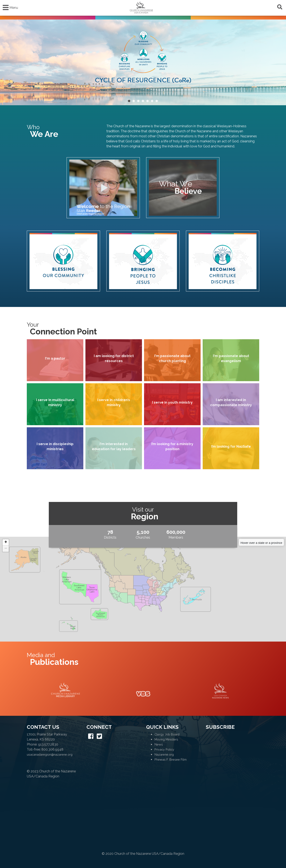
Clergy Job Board (167, 734)
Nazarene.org (164, 754)
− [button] (6, 549)
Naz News (220, 691)
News (159, 744)
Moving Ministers (166, 739)
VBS (143, 691)
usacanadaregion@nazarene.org (50, 754)
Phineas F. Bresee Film (171, 759)
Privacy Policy (164, 749)
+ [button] (6, 542)
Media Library (66, 691)
